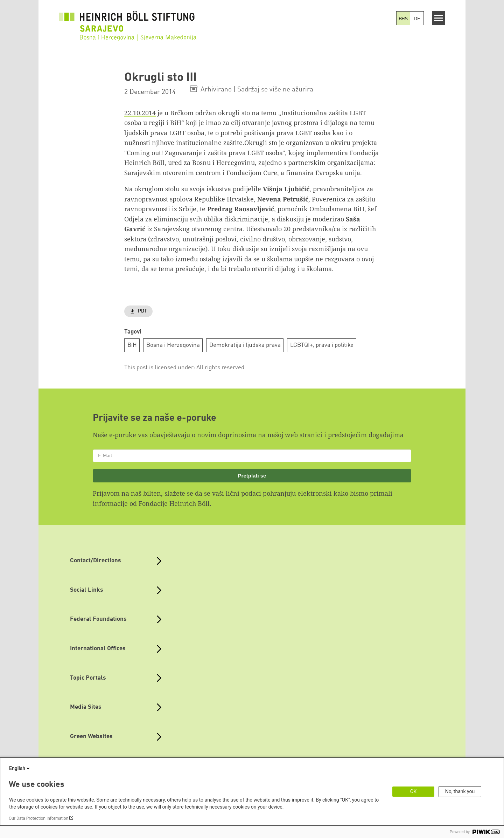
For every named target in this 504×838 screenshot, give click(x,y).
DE (417, 19)
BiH (132, 345)
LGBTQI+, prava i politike (322, 345)
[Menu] (439, 18)
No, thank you (460, 791)
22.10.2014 (140, 113)
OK (413, 791)
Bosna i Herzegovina (173, 345)
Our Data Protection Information (38, 818)
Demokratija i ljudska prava (245, 345)
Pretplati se (252, 476)
